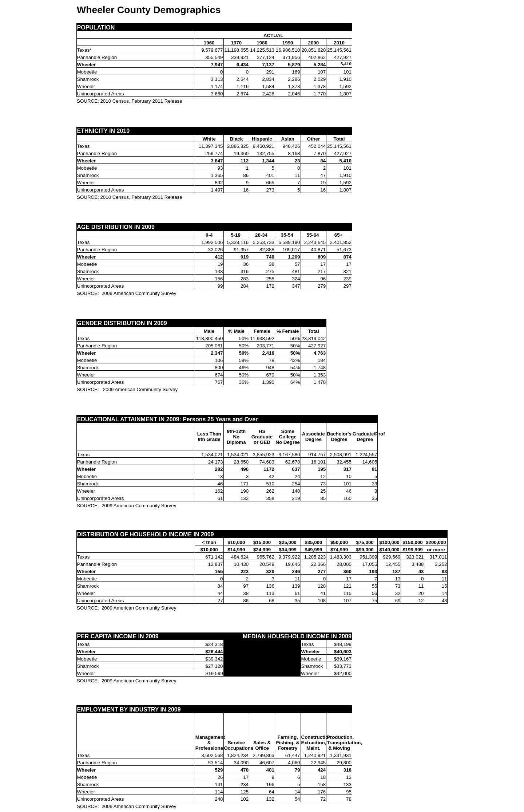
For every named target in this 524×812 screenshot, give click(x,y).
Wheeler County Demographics (149, 10)
